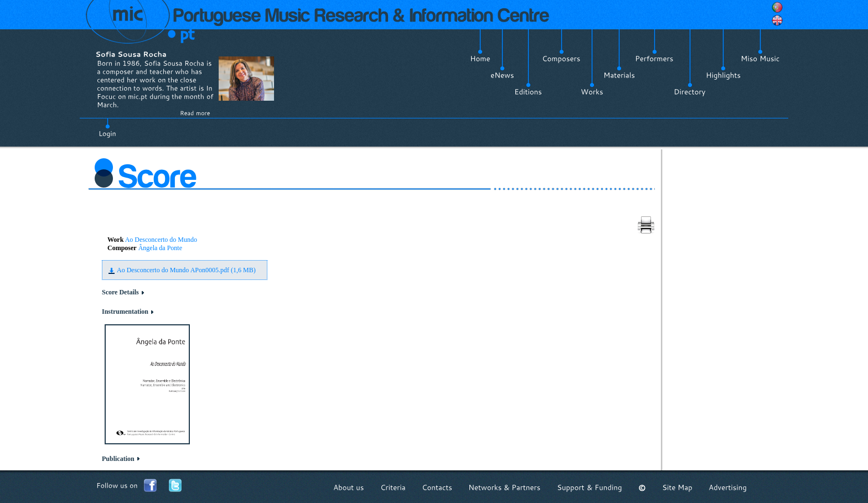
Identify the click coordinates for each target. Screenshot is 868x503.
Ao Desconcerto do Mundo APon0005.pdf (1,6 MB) (186, 270)
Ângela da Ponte (160, 248)
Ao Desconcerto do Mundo (161, 240)
